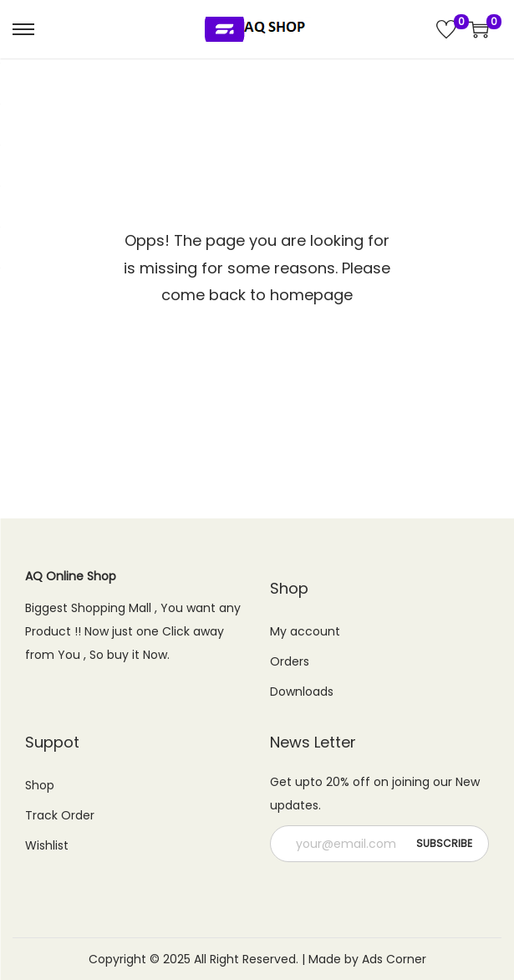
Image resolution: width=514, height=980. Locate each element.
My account (305, 631)
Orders (290, 661)
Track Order (60, 815)
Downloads (302, 692)
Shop (40, 785)
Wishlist (47, 845)
